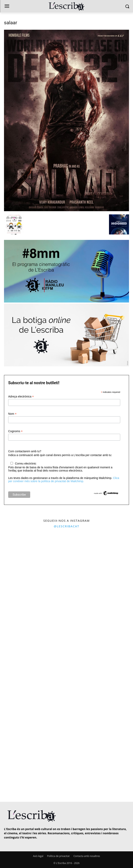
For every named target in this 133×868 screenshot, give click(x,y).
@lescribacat (67, 526)
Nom (12, 414)
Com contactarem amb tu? (25, 451)
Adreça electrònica (21, 397)
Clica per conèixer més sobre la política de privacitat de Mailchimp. (64, 480)
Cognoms (15, 431)
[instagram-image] (33, 564)
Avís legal (38, 856)
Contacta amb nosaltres (87, 856)
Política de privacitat (58, 856)
